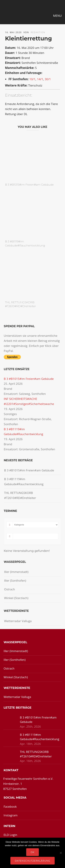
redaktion (38, 32)
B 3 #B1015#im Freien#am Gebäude (29, 185)
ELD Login (10, 835)
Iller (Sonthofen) (15, 580)
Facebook (10, 807)
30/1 (48, 79)
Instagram (11, 815)
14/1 (40, 79)
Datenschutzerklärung (32, 861)
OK (32, 852)
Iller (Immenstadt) (16, 572)
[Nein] (61, 853)
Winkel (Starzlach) (16, 598)
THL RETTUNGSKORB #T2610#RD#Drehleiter (20, 495)
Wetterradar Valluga (18, 621)
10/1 (32, 79)
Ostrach (10, 589)
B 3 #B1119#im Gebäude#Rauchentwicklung (24, 482)
